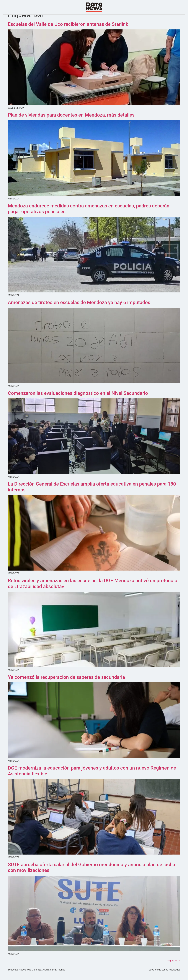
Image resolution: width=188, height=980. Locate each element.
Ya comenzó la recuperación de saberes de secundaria (66, 683)
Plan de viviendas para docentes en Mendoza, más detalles (71, 121)
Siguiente (174, 967)
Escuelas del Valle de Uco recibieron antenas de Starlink (68, 30)
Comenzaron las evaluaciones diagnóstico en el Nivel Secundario (78, 399)
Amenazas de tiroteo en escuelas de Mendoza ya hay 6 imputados (79, 308)
